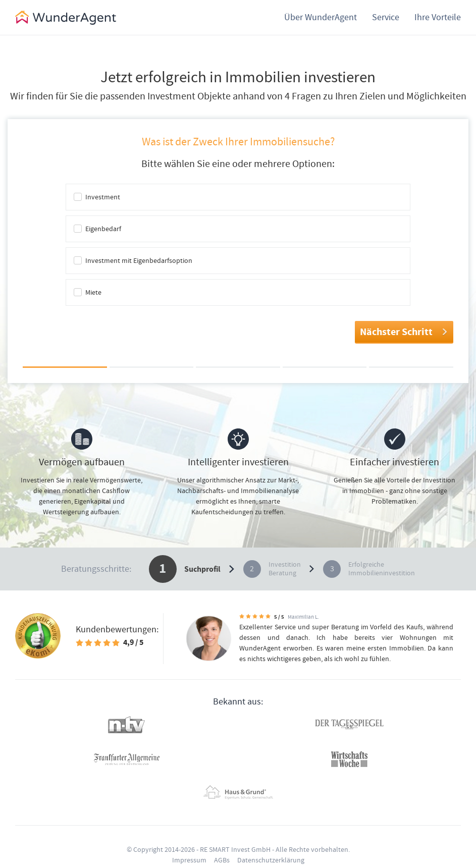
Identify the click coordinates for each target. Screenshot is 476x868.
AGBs (222, 860)
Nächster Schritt (404, 332)
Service (386, 17)
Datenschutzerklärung (271, 860)
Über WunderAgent (321, 17)
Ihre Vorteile (438, 17)
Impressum (189, 860)
